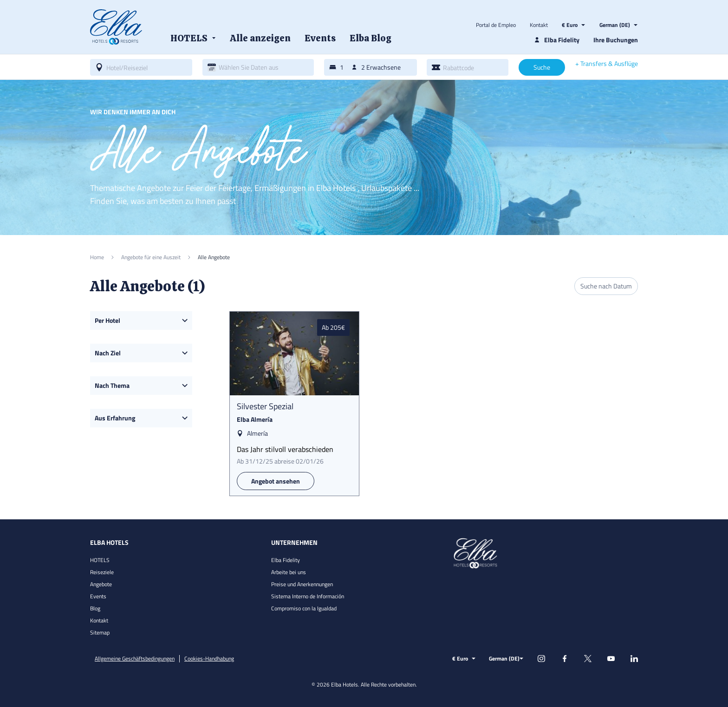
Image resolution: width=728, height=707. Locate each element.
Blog (95, 608)
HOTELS (100, 560)
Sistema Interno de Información (308, 596)
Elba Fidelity (286, 560)
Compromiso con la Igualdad (304, 608)
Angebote (101, 584)
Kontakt (539, 25)
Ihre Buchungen (616, 40)
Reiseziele (102, 572)
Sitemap (100, 632)
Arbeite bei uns (289, 572)
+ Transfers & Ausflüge (607, 64)
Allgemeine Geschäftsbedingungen (135, 659)
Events (98, 596)
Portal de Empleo (496, 25)
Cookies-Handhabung (209, 659)
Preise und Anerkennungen (302, 584)
